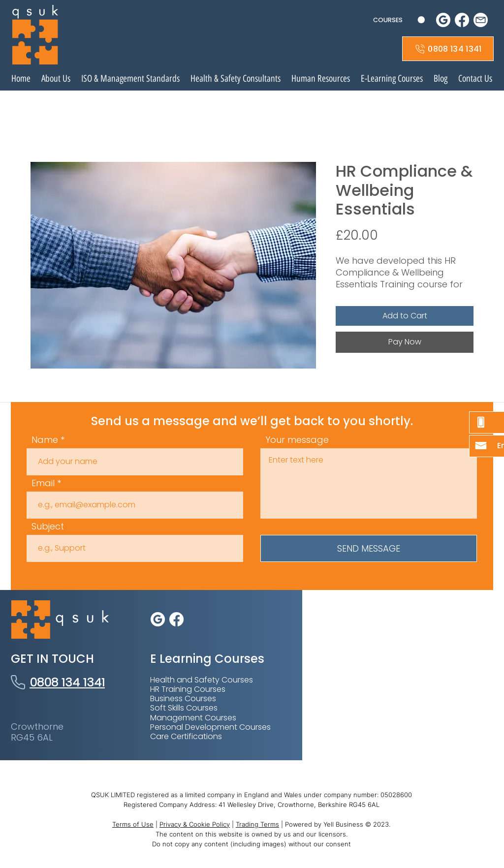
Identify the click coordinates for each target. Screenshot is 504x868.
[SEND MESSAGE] (369, 548)
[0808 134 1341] (448, 49)
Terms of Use (133, 824)
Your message (297, 440)
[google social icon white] (443, 20)
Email (43, 483)
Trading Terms (257, 824)
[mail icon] (481, 20)
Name (45, 440)
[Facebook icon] (462, 20)
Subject (48, 527)
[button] (399, 20)
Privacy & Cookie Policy (195, 824)
